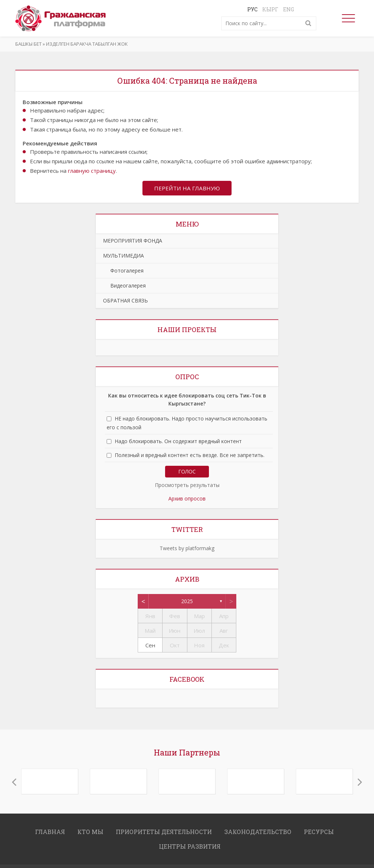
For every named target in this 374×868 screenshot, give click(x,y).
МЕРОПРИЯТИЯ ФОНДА (133, 241)
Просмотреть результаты (187, 486)
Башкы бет (28, 44)
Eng (289, 9)
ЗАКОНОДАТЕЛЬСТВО (258, 832)
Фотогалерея (123, 271)
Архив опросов (187, 499)
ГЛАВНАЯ (50, 832)
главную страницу (92, 171)
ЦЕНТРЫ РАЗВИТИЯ (190, 847)
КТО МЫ (90, 832)
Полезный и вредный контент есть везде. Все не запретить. (190, 456)
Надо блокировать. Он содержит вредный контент (178, 442)
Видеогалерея (124, 286)
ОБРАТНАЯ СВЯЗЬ (125, 301)
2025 (187, 602)
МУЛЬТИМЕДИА (123, 256)
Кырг (270, 9)
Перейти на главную (187, 189)
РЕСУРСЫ (319, 832)
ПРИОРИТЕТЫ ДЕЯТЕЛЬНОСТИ (164, 832)
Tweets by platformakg (187, 549)
